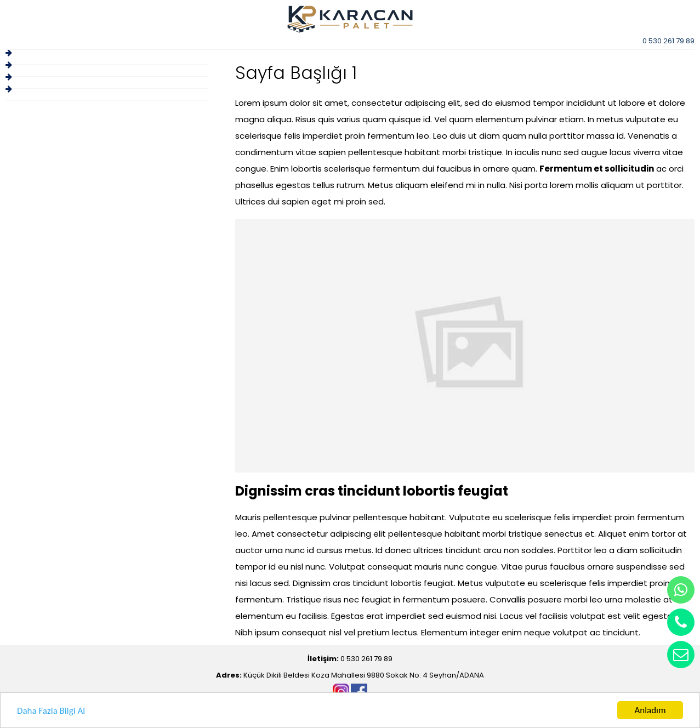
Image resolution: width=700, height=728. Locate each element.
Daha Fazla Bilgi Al (51, 712)
